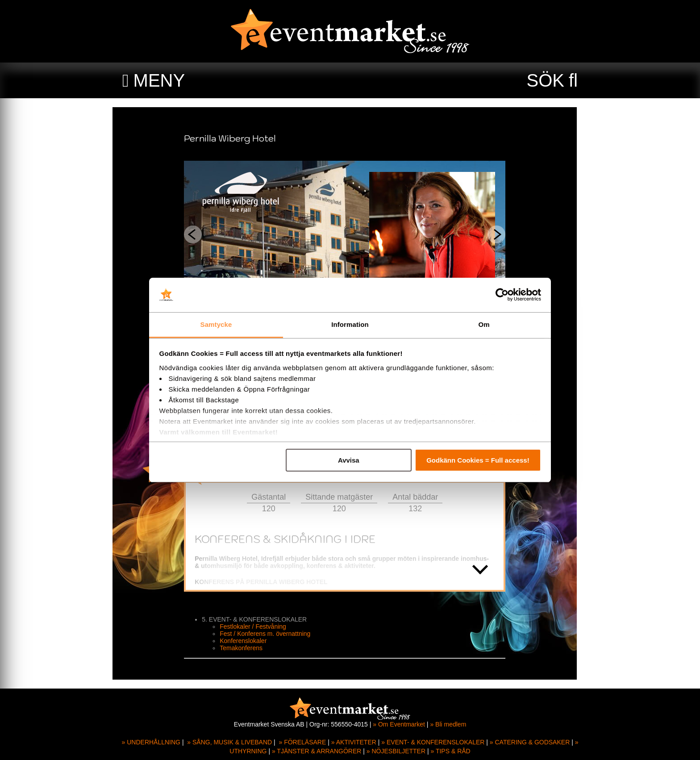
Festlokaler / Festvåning (258, 626)
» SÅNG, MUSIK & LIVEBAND (229, 742)
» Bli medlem (448, 724)
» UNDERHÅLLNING (151, 742)
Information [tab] (350, 324)
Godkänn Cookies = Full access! (478, 460)
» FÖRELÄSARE (302, 742)
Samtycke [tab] (216, 324)
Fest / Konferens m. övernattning (270, 634)
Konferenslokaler (248, 641)
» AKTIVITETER (354, 742)
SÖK (546, 80)
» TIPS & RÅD (451, 751)
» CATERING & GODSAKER (530, 742)
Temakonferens (246, 648)
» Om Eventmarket (399, 724)
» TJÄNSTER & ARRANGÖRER (317, 751)
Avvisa (349, 460)
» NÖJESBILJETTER (396, 751)
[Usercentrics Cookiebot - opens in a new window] (502, 295)
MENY (159, 80)
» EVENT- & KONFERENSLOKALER (433, 742)
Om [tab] (484, 324)
